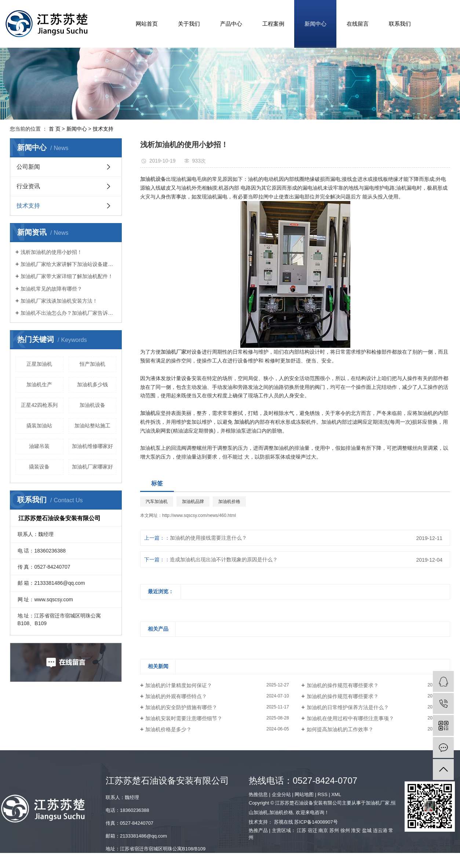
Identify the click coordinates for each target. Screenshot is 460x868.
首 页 (55, 129)
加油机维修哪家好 (92, 446)
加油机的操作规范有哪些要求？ (343, 685)
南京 (323, 830)
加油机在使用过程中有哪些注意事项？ (350, 718)
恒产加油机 (92, 364)
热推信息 (258, 794)
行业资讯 (28, 186)
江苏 (302, 830)
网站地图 (304, 794)
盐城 (367, 830)
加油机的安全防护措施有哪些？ (181, 707)
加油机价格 (229, 502)
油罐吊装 (39, 446)
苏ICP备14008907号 (316, 822)
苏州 (334, 830)
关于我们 (189, 24)
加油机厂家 (378, 803)
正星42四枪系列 (39, 405)
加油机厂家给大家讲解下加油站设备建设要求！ (68, 264)
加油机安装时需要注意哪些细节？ (184, 718)
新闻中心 (315, 24)
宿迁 (313, 830)
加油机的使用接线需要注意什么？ (208, 538)
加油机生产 (39, 384)
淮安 (356, 830)
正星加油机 (39, 364)
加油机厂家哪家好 (92, 467)
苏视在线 (284, 822)
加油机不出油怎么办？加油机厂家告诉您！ (68, 313)
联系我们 (400, 24)
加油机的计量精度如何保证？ (179, 685)
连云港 (380, 830)
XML (336, 794)
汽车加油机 (157, 502)
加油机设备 (92, 405)
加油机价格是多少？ (168, 729)
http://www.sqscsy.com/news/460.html (199, 515)
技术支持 (103, 129)
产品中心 (231, 24)
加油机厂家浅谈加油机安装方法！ (59, 301)
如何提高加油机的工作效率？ (340, 729)
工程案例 (273, 24)
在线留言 (358, 24)
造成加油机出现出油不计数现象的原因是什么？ (224, 559)
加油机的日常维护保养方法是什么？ (348, 707)
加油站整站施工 (92, 426)
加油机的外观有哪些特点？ (176, 696)
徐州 (345, 830)
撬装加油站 (39, 426)
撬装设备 (39, 467)
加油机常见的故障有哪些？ (51, 289)
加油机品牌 (193, 502)
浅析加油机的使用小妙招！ (51, 252)
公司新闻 (28, 167)
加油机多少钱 (92, 384)
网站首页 (147, 24)
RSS (323, 794)
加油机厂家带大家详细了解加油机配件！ (67, 276)
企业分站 (281, 794)
